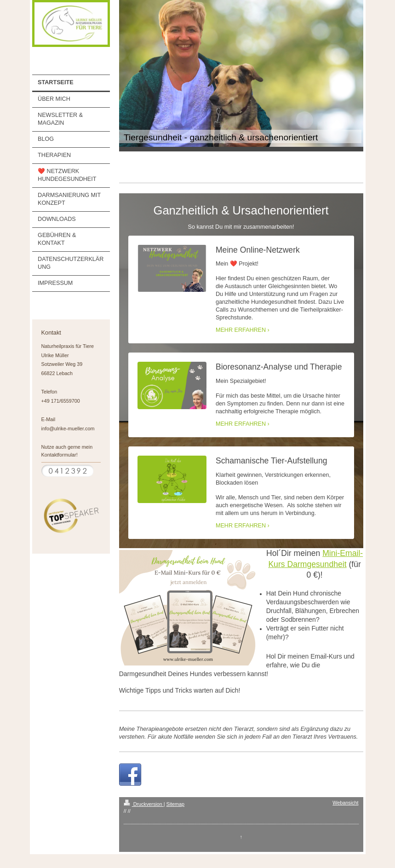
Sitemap (176, 804)
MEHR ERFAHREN (241, 330)
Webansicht (345, 803)
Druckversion (144, 804)
